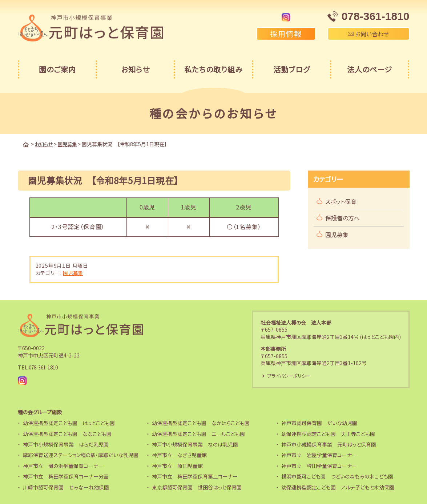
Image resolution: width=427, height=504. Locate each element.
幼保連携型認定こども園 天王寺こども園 (328, 434)
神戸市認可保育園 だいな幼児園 (319, 423)
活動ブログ (292, 69)
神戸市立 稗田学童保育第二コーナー (195, 476)
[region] (154, 219)
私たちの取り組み (213, 69)
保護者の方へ (343, 217)
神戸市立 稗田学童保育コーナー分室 (66, 476)
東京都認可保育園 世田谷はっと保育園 (197, 487)
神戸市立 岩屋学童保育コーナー (319, 455)
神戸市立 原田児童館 (177, 466)
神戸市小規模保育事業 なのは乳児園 (195, 444)
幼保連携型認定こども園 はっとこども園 (69, 423)
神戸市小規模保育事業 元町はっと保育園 (329, 444)
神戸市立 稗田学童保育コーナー (319, 466)
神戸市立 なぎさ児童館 (179, 455)
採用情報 (286, 34)
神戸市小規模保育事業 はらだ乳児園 (66, 444)
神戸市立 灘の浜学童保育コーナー (63, 466)
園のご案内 (57, 69)
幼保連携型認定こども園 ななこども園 (67, 434)
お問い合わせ (368, 34)
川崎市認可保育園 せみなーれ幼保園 (66, 487)
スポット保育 (341, 201)
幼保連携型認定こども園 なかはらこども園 (201, 423)
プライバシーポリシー (290, 375)
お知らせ (135, 69)
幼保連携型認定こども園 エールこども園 (198, 434)
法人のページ (370, 69)
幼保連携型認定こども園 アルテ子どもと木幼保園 (338, 487)
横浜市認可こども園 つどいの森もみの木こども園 (337, 476)
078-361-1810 (45, 367)
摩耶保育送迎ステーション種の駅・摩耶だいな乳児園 (81, 455)
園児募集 (74, 272)
